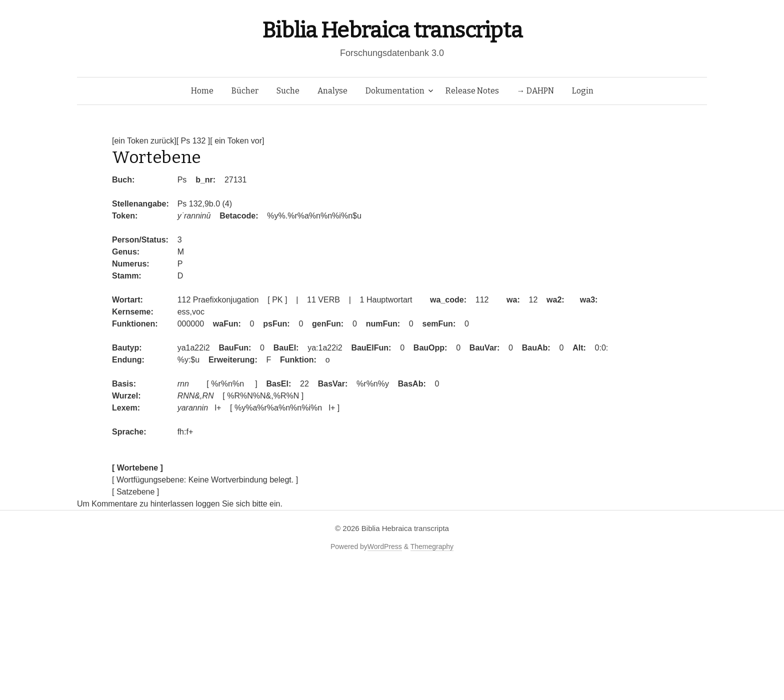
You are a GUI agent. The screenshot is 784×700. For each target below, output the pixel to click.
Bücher (245, 91)
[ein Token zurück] (144, 141)
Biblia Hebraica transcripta (392, 30)
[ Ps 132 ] (193, 141)
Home (202, 91)
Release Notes (472, 91)
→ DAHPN (535, 91)
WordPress (385, 546)
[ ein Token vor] (237, 141)
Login (583, 91)
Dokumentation (395, 91)
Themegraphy (432, 546)
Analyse (332, 91)
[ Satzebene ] (135, 492)
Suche (288, 91)
